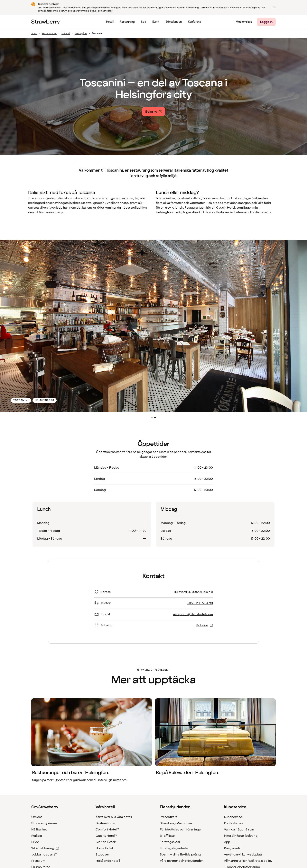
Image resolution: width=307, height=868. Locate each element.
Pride (35, 842)
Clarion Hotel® (106, 842)
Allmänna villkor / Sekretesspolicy (248, 861)
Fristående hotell (108, 861)
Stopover (102, 855)
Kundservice (233, 817)
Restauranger (49, 34)
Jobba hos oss (44, 855)
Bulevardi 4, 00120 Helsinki (193, 592)
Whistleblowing (45, 848)
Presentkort (168, 817)
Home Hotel (104, 848)
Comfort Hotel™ (107, 829)
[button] (152, 418)
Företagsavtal (170, 842)
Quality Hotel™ (106, 836)
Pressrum (38, 861)
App (227, 842)
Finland (66, 34)
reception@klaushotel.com (193, 614)
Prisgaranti (232, 848)
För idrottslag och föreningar (181, 829)
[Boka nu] (153, 112)
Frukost (37, 836)
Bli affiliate (167, 836)
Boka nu (205, 625)
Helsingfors (81, 34)
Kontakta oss (233, 823)
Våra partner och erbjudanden (182, 861)
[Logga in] (266, 22)
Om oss (37, 817)
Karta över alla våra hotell (114, 817)
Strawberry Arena (44, 823)
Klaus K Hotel (225, 208)
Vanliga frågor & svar (239, 829)
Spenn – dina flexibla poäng (180, 855)
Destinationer (106, 823)
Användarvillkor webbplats (243, 855)
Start (34, 34)
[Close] (274, 7)
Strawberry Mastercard (177, 823)
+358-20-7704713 (200, 603)
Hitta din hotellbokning (241, 836)
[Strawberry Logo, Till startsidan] (46, 22)
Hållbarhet (39, 829)
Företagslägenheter (174, 848)
